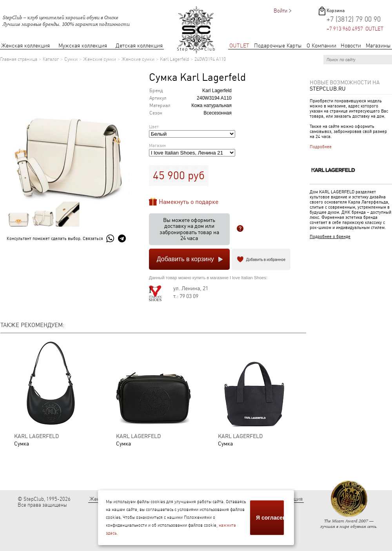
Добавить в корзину (185, 259)
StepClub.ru (328, 89)
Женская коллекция (25, 46)
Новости (351, 46)
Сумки (71, 59)
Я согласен (270, 518)
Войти (280, 11)
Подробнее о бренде (330, 237)
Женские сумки (100, 59)
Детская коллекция (139, 46)
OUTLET (239, 46)
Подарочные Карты (278, 46)
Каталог (51, 59)
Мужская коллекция (83, 46)
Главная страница (19, 59)
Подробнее (321, 147)
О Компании (321, 46)
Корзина (336, 11)
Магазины (378, 46)
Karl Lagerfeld (174, 59)
